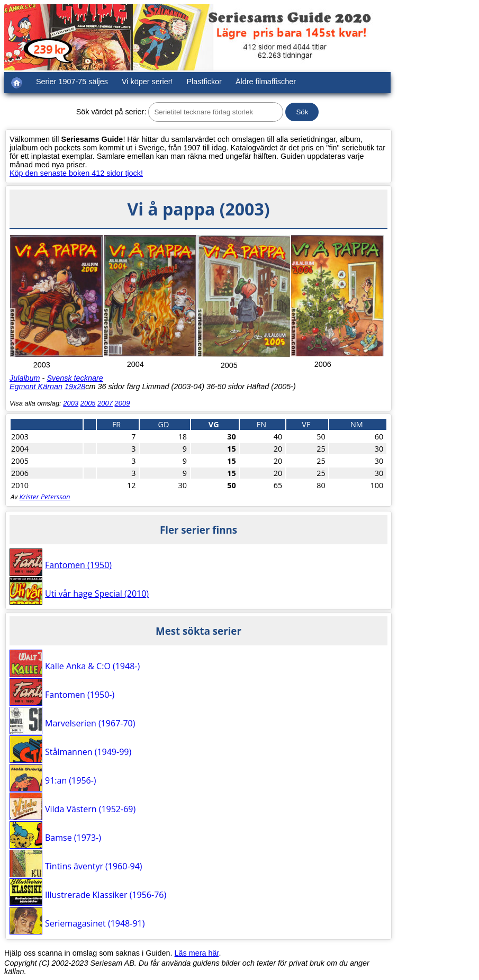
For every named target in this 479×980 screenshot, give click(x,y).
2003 (71, 403)
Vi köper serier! (147, 82)
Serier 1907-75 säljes (72, 82)
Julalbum (25, 378)
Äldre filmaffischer (266, 82)
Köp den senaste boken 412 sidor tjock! (76, 173)
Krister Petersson (45, 497)
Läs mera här (197, 953)
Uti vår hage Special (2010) (97, 594)
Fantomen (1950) (78, 565)
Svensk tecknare (75, 378)
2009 (123, 403)
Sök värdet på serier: (111, 112)
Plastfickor (204, 82)
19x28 (75, 386)
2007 (105, 403)
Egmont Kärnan (36, 386)
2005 (88, 403)
